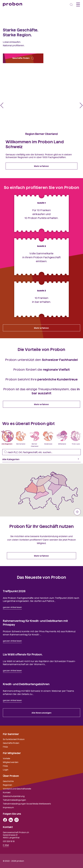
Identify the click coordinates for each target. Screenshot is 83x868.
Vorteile (6, 758)
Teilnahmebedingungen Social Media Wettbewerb (27, 804)
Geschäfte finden (23, 58)
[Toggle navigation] (71, 4)
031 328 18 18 (9, 841)
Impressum (8, 807)
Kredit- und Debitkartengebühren (26, 684)
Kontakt (7, 792)
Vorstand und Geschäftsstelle (17, 789)
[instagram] (17, 820)
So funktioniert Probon (14, 739)
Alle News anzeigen (42, 713)
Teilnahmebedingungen (14, 800)
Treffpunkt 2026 (14, 591)
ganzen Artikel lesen (12, 607)
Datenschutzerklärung (14, 796)
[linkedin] (11, 820)
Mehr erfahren (41, 166)
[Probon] (12, 4)
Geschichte (8, 781)
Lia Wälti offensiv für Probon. (23, 654)
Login (6, 770)
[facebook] (5, 820)
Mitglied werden (11, 762)
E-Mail (6, 845)
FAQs (5, 747)
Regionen (7, 785)
